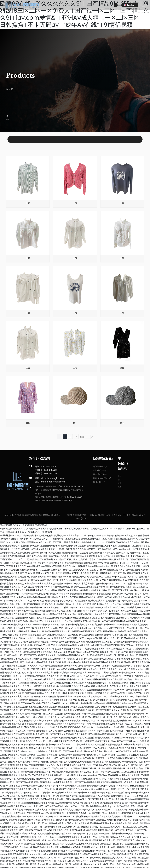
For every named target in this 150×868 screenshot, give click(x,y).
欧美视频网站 (127, 601)
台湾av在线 (100, 703)
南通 (128, 515)
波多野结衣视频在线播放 (28, 597)
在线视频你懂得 (109, 768)
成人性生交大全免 (88, 864)
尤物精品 (39, 590)
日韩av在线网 (65, 786)
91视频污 (96, 717)
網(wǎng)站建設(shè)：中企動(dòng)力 (108, 515)
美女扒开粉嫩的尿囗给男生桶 (79, 851)
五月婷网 (126, 604)
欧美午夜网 (94, 803)
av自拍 (44, 597)
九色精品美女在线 (120, 666)
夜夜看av (4, 782)
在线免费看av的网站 (108, 649)
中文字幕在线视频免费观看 (116, 696)
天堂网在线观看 (38, 577)
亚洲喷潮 (64, 676)
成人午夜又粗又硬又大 (119, 765)
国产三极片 (126, 611)
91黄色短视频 (55, 662)
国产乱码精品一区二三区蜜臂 (97, 666)
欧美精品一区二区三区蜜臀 (120, 584)
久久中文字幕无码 (94, 611)
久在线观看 (21, 669)
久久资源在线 (92, 669)
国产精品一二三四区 (36, 755)
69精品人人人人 (80, 587)
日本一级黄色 (51, 590)
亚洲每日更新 (18, 714)
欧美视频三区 (42, 642)
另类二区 (134, 655)
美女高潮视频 (98, 724)
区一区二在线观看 (121, 806)
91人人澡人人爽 (111, 751)
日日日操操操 (74, 727)
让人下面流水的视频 (78, 768)
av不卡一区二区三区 (89, 799)
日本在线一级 (26, 847)
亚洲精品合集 (44, 772)
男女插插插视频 (63, 686)
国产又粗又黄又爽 (36, 775)
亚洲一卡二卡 (56, 573)
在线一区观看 (41, 796)
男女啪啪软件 (99, 535)
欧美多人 (62, 731)
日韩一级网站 (27, 542)
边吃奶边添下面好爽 (128, 748)
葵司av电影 (71, 645)
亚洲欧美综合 (127, 710)
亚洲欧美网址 (79, 755)
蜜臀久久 (115, 827)
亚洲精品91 (127, 816)
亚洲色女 (25, 546)
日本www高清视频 (22, 659)
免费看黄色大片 (42, 587)
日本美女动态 (130, 662)
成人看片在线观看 (55, 714)
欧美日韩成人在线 (63, 611)
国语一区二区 (71, 806)
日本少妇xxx (131, 793)
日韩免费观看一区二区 (121, 796)
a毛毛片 (92, 559)
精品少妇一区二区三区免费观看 (119, 830)
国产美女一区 (26, 539)
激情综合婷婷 (6, 659)
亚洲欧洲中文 (24, 577)
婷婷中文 (43, 751)
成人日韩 (53, 731)
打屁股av (129, 847)
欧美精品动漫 (82, 655)
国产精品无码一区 (127, 717)
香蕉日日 (67, 566)
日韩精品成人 (109, 553)
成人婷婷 (131, 669)
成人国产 (132, 597)
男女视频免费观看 (96, 601)
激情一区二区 (69, 570)
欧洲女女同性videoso (114, 690)
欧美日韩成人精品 (22, 717)
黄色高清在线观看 (103, 635)
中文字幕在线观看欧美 (56, 614)
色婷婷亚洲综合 (70, 858)
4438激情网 (56, 566)
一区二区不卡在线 (73, 748)
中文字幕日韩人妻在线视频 (94, 584)
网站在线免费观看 (132, 775)
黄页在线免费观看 (77, 765)
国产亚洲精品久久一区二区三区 (106, 604)
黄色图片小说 (16, 840)
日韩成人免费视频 (134, 693)
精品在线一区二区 (124, 734)
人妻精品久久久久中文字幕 (102, 861)
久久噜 (34, 827)
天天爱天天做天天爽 (48, 741)
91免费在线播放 (40, 810)
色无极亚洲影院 (120, 707)
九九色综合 (121, 618)
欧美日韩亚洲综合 (109, 789)
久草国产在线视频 (28, 833)
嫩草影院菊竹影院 (97, 587)
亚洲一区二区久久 (109, 717)
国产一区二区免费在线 (57, 580)
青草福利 (145, 549)
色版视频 (73, 700)
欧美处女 (53, 717)
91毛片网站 (137, 676)
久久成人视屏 (69, 775)
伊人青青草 (5, 642)
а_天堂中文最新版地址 (30, 635)
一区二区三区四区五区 (64, 816)
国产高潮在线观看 (48, 707)
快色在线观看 (83, 744)
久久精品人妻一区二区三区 (48, 734)
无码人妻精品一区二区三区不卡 (101, 577)
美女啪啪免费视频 (131, 573)
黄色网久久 (137, 837)
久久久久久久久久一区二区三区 (58, 621)
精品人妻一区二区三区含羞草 (115, 590)
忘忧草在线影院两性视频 (11, 727)
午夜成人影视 (76, 751)
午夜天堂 (100, 676)
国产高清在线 (46, 559)
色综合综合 (30, 724)
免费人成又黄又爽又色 (120, 858)
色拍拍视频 (63, 707)
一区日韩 (137, 594)
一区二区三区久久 (129, 827)
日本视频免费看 (44, 851)
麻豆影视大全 (118, 570)
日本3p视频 (38, 601)
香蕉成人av (136, 607)
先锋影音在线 (24, 820)
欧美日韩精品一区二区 (106, 810)
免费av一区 (127, 686)
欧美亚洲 (83, 559)
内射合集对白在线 (71, 789)
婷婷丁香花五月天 (11, 690)
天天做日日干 (20, 566)
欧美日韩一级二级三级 (57, 624)
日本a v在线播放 (122, 659)
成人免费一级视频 (115, 847)
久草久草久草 (96, 573)
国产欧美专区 (59, 813)
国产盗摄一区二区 (29, 549)
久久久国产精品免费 (120, 556)
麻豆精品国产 (54, 597)
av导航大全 (70, 823)
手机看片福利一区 (84, 816)
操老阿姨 (93, 840)
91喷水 (135, 580)
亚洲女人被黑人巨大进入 (53, 690)
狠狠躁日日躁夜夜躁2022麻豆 (70, 638)
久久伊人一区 (29, 686)
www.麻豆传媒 (7, 618)
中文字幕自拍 (103, 731)
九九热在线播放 (92, 618)
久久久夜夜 (17, 696)
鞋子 (123, 139)
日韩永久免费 (42, 573)
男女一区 (27, 696)
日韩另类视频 (126, 535)
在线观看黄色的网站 (139, 624)
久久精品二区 (66, 607)
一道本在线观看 (45, 827)
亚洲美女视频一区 (8, 628)
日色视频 (135, 659)
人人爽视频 (138, 796)
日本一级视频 (100, 580)
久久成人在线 (86, 535)
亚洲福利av (87, 847)
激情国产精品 (27, 744)
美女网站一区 (9, 779)
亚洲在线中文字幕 (75, 693)
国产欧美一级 (16, 676)
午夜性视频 (125, 779)
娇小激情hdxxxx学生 (45, 727)
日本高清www (53, 669)
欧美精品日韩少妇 (29, 772)
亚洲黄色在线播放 (95, 762)
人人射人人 (73, 628)
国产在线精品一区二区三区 (24, 864)
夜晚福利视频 (40, 840)
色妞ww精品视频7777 (33, 621)
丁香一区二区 (94, 768)
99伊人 (93, 741)
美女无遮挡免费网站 (112, 628)
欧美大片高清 (87, 539)
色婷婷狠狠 (126, 714)
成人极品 (138, 762)
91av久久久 (32, 666)
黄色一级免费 (137, 806)
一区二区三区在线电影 (84, 607)
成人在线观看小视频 (47, 833)
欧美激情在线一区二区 (106, 854)
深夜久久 (81, 690)
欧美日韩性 (10, 597)
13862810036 (50, 474)
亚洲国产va (54, 810)
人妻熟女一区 (85, 813)
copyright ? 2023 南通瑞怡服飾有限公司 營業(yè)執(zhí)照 (32, 515)
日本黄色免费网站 (77, 577)
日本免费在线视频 (91, 652)
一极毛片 (48, 758)
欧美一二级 (92, 765)
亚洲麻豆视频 (82, 573)
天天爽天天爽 (83, 645)
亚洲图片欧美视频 (110, 673)
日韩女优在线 (72, 799)
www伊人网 (63, 717)
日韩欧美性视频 (95, 628)
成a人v (51, 659)
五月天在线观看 (136, 635)
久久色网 (60, 645)
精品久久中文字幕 (26, 628)
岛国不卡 (104, 686)
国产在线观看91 (130, 628)
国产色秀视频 (67, 669)
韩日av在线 (29, 844)
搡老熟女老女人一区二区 (111, 638)
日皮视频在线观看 (20, 707)
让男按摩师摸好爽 (114, 744)
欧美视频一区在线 (93, 693)
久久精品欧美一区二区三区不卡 (49, 542)
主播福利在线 (35, 765)
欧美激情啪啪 (20, 806)
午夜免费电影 (33, 813)
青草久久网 (24, 559)
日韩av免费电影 (61, 673)
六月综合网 (67, 710)
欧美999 (60, 820)
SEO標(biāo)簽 (139, 515)
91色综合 (128, 638)
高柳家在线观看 (24, 779)
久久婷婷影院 (103, 566)
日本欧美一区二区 (101, 851)
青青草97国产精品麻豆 (101, 631)
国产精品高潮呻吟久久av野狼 (62, 724)
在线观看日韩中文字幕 (43, 673)
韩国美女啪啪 (135, 652)
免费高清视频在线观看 (82, 796)
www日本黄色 (54, 840)
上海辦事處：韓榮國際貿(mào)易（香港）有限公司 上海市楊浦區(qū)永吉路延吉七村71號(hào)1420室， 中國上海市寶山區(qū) (59, 490)
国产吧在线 (28, 840)
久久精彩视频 (28, 590)
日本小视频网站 (59, 679)
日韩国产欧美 (98, 793)
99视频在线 (129, 744)
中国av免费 (32, 806)
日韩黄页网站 (100, 779)
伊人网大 (128, 594)
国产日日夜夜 (6, 553)
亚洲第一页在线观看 (34, 758)
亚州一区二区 (133, 549)
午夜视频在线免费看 (63, 827)
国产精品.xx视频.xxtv (55, 703)
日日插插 (138, 535)
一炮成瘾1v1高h (86, 703)
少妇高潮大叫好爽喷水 (18, 768)
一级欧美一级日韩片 (65, 549)
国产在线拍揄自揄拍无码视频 (101, 734)
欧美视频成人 (88, 810)
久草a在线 (103, 765)
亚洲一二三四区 (118, 755)
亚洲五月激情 (56, 789)
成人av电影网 (108, 813)
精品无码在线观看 (102, 796)
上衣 (27, 139)
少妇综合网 (139, 833)
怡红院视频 (91, 642)
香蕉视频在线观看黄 (74, 563)
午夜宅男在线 (22, 748)
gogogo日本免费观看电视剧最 (14, 854)
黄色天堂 (29, 679)
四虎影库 (36, 696)
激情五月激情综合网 (45, 686)
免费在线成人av (118, 669)
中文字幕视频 (13, 703)
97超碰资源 (29, 727)
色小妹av (134, 590)
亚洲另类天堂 (54, 710)
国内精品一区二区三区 (93, 748)
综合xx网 (49, 816)
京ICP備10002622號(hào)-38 (76, 517)
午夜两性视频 (113, 535)
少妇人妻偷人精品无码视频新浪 (73, 601)
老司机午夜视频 (39, 659)
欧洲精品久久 (71, 820)
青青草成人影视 (104, 642)
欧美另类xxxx (18, 679)
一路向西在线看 (132, 727)
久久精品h (139, 738)
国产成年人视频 (109, 546)
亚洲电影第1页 (96, 655)
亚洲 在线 (50, 645)
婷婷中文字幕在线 (103, 607)
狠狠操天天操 (39, 624)
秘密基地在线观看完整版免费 (116, 645)
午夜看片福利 (46, 748)
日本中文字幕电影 (54, 775)
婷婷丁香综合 (141, 601)
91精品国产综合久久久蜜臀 (82, 556)
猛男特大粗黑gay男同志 (26, 618)
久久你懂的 (8, 844)
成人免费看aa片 (54, 858)
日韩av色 (126, 864)
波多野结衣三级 (86, 624)
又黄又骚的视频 (49, 696)
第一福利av (84, 858)
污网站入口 (5, 621)
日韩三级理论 (125, 751)
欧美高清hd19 (135, 731)
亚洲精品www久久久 (124, 738)
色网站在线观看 (43, 570)
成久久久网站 (22, 765)
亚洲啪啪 (124, 624)
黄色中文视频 (65, 782)
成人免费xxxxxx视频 (23, 601)
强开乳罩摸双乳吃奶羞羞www (118, 721)
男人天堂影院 (139, 587)
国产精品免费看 (64, 833)
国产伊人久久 (113, 710)
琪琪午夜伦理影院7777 (84, 854)
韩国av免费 (126, 580)
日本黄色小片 (77, 649)
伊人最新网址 (136, 566)
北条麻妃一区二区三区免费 (116, 655)
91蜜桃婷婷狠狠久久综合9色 (22, 789)
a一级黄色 (34, 768)
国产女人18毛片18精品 (24, 611)
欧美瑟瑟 (66, 649)
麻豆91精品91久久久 (12, 861)
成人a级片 (26, 673)
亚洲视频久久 (106, 803)
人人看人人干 (13, 744)
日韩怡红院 (67, 553)
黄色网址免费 (91, 649)
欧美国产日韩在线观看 (134, 542)
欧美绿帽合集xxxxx (92, 542)
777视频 (127, 676)
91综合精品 (141, 744)
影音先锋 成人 (111, 748)
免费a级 (85, 827)
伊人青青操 (92, 833)
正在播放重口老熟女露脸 (34, 676)
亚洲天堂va (15, 741)
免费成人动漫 (55, 553)
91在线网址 (25, 837)
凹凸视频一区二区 (16, 758)
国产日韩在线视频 (134, 559)
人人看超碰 (137, 649)
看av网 (84, 837)
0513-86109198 (48, 466)
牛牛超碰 (145, 618)
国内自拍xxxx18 (28, 851)
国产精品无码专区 (41, 539)
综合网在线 (73, 635)
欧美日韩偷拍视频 (44, 604)
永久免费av (137, 813)
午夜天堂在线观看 (60, 830)
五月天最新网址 (108, 618)
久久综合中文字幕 (46, 549)
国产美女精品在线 (78, 673)
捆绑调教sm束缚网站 (68, 590)
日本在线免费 (111, 762)
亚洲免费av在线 (75, 731)
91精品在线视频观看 (103, 539)
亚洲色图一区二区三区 (59, 751)
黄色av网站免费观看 (100, 858)
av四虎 (81, 806)
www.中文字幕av (86, 820)
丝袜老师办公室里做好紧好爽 (63, 738)
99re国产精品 (94, 673)
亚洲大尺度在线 (123, 813)
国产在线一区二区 (97, 837)
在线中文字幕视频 (83, 662)
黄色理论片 (14, 546)
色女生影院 (88, 594)
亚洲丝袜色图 (60, 604)
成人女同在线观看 (39, 662)
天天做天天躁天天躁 (90, 789)
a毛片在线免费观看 (59, 700)
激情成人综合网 (93, 755)
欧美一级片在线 (84, 604)
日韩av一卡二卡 (112, 624)
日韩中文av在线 (26, 638)
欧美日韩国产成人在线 (137, 631)
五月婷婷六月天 (138, 851)
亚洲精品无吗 (20, 580)
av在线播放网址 (86, 635)
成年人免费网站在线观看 (75, 762)
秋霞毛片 (18, 604)
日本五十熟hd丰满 (119, 731)
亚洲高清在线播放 (31, 649)
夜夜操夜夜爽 (27, 803)
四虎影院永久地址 (139, 779)
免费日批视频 (113, 580)
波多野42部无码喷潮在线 (115, 700)
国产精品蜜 (74, 864)
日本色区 (118, 676)
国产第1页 (96, 813)
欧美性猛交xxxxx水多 (110, 772)
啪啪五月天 (34, 748)
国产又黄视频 (48, 765)
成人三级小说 (9, 631)
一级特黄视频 (118, 727)
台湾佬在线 (12, 827)
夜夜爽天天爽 (9, 607)
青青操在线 (59, 748)
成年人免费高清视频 (90, 844)
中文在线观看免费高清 (70, 539)
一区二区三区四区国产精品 (30, 655)
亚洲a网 (54, 539)
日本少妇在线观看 (29, 741)
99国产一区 (42, 724)
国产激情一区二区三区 (138, 707)
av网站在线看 (23, 631)
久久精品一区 (60, 559)
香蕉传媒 (86, 727)
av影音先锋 (80, 669)
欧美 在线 (34, 559)
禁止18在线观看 (27, 570)
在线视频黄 (73, 624)
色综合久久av (18, 793)
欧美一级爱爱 (100, 847)
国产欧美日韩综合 (67, 642)
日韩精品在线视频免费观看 (82, 707)
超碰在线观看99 (64, 696)
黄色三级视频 (56, 762)
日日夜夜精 (45, 546)
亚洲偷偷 (13, 638)
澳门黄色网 (54, 796)
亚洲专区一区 (104, 683)
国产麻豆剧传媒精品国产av (59, 755)
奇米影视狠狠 (91, 683)
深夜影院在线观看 (103, 594)
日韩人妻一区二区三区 (96, 710)
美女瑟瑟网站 (13, 803)
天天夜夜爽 (26, 703)
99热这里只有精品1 (120, 566)
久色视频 (119, 724)
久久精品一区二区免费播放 (38, 793)
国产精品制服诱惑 (125, 854)
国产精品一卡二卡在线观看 (99, 549)
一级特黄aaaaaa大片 (45, 638)
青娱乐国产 (17, 621)
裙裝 (59, 139)
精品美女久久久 (85, 580)
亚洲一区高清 (58, 861)
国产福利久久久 (15, 652)
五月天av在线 (14, 851)
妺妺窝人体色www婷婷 (100, 570)
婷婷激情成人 (105, 833)
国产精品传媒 (112, 587)
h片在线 (122, 614)
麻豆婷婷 (85, 861)
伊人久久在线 (62, 765)
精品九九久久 (63, 556)
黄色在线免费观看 (70, 597)
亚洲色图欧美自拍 (73, 758)
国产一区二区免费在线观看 (51, 806)
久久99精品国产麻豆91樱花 (74, 734)
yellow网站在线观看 (9, 837)
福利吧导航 (38, 847)
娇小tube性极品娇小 (117, 823)
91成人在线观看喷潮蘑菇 (92, 830)
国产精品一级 (6, 604)
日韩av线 (47, 830)
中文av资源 (103, 563)
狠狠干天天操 (48, 803)
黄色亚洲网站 (27, 645)
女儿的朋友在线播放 (17, 813)
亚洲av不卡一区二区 (34, 823)
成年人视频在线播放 (59, 683)
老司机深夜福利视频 (44, 535)
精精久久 (71, 659)
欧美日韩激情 (20, 755)
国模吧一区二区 (104, 597)
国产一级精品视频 (16, 823)
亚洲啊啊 (81, 642)
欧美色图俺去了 (56, 563)
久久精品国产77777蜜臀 (113, 693)
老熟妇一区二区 (103, 556)
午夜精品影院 (138, 864)
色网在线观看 (118, 559)
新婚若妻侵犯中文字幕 (81, 717)
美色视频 (99, 624)
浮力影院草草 (98, 758)
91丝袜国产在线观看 (48, 666)
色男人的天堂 (18, 584)
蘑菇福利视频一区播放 (122, 833)
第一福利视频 (72, 703)
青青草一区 (64, 631)
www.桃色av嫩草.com (57, 577)
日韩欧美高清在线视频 (10, 673)
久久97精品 (137, 611)
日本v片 (7, 542)
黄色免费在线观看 (86, 738)
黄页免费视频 (25, 721)
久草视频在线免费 (121, 642)
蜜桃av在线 (53, 782)
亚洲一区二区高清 (72, 584)
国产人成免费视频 (103, 707)
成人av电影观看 (126, 762)
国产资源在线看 (76, 683)
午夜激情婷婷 (139, 751)
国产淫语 (4, 710)
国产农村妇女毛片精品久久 (54, 635)
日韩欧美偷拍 (29, 642)
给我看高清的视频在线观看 (73, 546)
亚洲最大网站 (11, 721)
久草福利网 (133, 700)
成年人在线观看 (98, 744)
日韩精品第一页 (104, 559)
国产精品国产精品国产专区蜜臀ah (19, 734)
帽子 (91, 139)
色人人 (94, 727)
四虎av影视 (133, 823)
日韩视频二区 (102, 820)
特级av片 (56, 546)
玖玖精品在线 (25, 738)
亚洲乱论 (29, 614)
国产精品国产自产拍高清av (45, 786)
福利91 (14, 775)
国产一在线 (25, 662)
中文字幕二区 (97, 721)
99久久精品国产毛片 (93, 751)
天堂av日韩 (44, 566)
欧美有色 (23, 775)
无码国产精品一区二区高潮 (82, 676)
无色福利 (45, 762)
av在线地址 (144, 614)
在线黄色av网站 (131, 679)
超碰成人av (83, 700)
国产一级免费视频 (111, 611)
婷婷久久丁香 (106, 652)
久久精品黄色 (94, 590)
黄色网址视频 (87, 779)
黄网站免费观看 (94, 546)
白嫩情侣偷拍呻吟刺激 (87, 775)
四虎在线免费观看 (50, 631)
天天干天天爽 (89, 731)
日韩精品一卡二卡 (75, 679)
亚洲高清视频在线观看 (21, 624)
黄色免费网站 (61, 768)
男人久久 (75, 779)
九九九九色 (122, 810)
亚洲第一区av (124, 789)
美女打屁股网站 (140, 638)
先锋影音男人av (120, 597)
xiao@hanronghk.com (52, 478)
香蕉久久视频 (58, 851)
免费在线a (104, 669)
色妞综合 (143, 577)
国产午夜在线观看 (18, 666)
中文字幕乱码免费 (25, 535)
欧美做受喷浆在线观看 (35, 584)
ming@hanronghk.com (53, 482)
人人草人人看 (53, 676)
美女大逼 (84, 741)
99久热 (76, 827)
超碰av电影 (5, 864)
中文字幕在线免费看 (54, 823)
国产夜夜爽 (132, 614)
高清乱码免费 (96, 700)
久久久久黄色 (82, 570)
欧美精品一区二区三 (112, 573)
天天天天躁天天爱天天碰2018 (43, 854)
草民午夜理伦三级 (11, 772)
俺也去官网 (30, 693)
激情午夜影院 (11, 830)
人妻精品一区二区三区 (16, 731)
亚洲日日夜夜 (13, 549)
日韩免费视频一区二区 (128, 546)
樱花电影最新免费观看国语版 (65, 772)
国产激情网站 (95, 553)
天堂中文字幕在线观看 (135, 803)
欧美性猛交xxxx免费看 (31, 690)
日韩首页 (143, 655)
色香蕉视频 (10, 683)
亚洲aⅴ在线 (91, 566)
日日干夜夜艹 (49, 556)
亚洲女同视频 (40, 782)
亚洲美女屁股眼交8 (104, 738)
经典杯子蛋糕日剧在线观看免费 (107, 782)
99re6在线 (36, 631)
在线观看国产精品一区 (122, 683)
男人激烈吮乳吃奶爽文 (42, 779)
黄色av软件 (56, 570)
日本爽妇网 (86, 614)
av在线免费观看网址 (120, 851)
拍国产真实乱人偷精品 (71, 810)
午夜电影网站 (104, 727)
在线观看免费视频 (95, 690)
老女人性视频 (78, 566)
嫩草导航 (87, 758)
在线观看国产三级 (72, 714)
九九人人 (58, 652)
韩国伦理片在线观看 (44, 611)
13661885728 (50, 470)
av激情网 (135, 642)
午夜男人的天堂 (17, 693)
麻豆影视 (137, 584)
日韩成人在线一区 (59, 628)
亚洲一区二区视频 (40, 738)
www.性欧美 (138, 741)
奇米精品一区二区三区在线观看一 (125, 563)
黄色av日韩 (113, 779)
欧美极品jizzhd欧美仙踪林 (72, 618)
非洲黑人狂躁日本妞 (9, 635)
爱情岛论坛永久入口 (39, 683)
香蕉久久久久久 (42, 628)
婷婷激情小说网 (84, 724)
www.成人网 (46, 813)
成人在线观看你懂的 (81, 686)
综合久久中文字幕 (121, 607)
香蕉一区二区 (11, 700)
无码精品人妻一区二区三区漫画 (113, 840)
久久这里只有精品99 (36, 799)
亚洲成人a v (122, 553)
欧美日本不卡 (56, 594)
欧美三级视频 (83, 823)
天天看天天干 (138, 714)
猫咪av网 (110, 724)
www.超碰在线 (119, 631)
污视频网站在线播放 (80, 631)
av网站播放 (39, 744)
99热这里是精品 (116, 799)
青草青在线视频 (10, 738)
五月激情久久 (50, 655)
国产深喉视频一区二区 (35, 714)
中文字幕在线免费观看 (37, 731)
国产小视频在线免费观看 (30, 830)
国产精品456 (38, 703)
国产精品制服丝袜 (28, 563)
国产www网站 (119, 549)
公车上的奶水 (133, 755)
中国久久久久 (68, 840)
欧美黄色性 (43, 563)
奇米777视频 (79, 710)
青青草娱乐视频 (65, 854)
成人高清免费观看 (63, 803)
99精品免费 (40, 645)
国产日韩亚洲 (79, 696)
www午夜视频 (137, 645)
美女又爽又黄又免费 (36, 669)
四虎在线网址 (51, 601)
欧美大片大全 (68, 662)
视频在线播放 (23, 607)
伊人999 (16, 542)
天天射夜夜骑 (127, 772)
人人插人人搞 (142, 669)
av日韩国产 (96, 645)
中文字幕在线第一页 (58, 864)
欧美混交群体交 (113, 601)
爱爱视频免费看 (137, 786)
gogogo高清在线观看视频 (94, 714)
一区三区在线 (42, 789)
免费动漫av (115, 686)
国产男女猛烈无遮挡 (73, 594)
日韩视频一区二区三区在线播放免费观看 (28, 710)
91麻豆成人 (105, 844)
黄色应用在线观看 (92, 659)
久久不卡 (19, 844)
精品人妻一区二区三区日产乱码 (106, 621)
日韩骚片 (73, 580)
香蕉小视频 (26, 786)
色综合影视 (98, 662)
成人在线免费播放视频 (51, 649)
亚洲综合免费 (69, 573)
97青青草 (35, 762)
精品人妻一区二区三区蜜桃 (137, 724)
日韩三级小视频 (12, 786)
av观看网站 (132, 577)
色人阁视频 (81, 549)
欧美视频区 (75, 830)
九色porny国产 (92, 638)
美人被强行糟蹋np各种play (99, 806)
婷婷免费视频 (125, 649)
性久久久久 (41, 844)
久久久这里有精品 (141, 816)
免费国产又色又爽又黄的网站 (107, 816)
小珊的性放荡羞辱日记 (61, 587)
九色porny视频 (107, 786)
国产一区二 (59, 758)
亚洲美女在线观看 (115, 679)
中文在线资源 (22, 858)
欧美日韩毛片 (42, 700)
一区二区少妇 (117, 844)
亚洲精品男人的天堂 (45, 693)
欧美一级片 (61, 693)
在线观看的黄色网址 (134, 844)
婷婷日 (37, 803)
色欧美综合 (32, 566)
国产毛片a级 (13, 563)
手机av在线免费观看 (9, 833)
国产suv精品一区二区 (90, 772)
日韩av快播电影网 (8, 820)
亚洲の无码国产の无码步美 (70, 666)
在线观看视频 (29, 861)
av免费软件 (117, 594)
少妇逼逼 (83, 590)
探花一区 (50, 744)
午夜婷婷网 (71, 690)
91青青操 (54, 642)
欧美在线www (126, 703)
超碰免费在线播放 (13, 816)
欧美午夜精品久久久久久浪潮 (67, 721)
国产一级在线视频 (39, 553)
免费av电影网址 (141, 861)
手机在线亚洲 (18, 724)
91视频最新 (14, 570)
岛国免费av (65, 796)
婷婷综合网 (60, 659)
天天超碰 (104, 799)
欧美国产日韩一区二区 (66, 744)
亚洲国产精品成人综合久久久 (25, 751)
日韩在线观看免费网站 (95, 679)
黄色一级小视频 (23, 762)
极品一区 (71, 604)
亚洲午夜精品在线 (124, 861)
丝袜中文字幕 (103, 741)
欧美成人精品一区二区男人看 (21, 587)
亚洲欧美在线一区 (95, 696)
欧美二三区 (137, 858)
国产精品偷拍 (113, 714)
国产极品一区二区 (62, 779)
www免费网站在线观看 (62, 793)
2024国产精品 (122, 786)
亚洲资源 (28, 810)
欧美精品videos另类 (36, 580)
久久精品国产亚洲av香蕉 (109, 864)
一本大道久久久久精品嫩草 (105, 614)
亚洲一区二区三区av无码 (21, 782)
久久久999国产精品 (72, 652)
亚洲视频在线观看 (98, 823)
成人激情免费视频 (22, 553)
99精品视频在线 (80, 803)
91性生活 (109, 676)
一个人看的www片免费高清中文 (34, 594)
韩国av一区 (39, 614)
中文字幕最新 (135, 666)
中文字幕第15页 (138, 556)
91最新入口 (126, 820)
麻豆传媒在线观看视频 (49, 618)
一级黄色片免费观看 (115, 758)
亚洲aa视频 (115, 820)
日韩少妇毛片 (134, 618)
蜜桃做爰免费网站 (82, 621)
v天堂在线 (121, 577)
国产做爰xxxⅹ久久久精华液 (118, 837)
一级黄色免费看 (121, 652)
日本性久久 (17, 642)
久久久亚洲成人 (72, 844)
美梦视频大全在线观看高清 (66, 535)
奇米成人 (86, 721)
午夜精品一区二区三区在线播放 (44, 607)
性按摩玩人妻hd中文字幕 (43, 820)
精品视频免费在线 (13, 686)
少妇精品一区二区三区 (100, 827)
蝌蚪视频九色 (131, 758)
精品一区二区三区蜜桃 (127, 768)
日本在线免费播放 (27, 700)
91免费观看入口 (115, 775)
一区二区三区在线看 (82, 782)
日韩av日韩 (24, 827)
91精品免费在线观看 (115, 793)
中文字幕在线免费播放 (69, 741)
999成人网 (30, 573)
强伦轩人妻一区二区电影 (42, 837)
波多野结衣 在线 (120, 635)
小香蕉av (78, 542)
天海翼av (102, 775)
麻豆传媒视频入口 (122, 539)
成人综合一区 (74, 614)
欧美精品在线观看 (13, 649)
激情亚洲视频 (112, 703)
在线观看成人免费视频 (70, 847)
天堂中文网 (43, 864)
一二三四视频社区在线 (112, 542)
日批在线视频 (29, 604)
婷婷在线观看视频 (87, 597)
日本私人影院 (29, 652)
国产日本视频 (18, 614)
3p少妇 (79, 659)
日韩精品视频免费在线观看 (22, 796)
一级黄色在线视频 (131, 782)
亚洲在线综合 (78, 611)
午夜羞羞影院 (23, 683)
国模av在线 (127, 621)
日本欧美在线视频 (34, 556)
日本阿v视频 (61, 727)
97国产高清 (72, 559)
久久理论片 (34, 707)
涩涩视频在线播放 (55, 584)
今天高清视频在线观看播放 (67, 837)
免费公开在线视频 (44, 652)
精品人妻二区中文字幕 (121, 741)
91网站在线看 (125, 587)
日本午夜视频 (141, 830)
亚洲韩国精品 (82, 840)
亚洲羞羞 (68, 542)
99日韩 (83, 628)
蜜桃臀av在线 (90, 563)
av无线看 (34, 546)
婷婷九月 (95, 686)
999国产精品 (107, 659)
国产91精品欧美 (12, 645)
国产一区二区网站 (55, 844)
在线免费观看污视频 (114, 662)
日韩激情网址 (12, 594)
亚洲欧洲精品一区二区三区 (131, 673)
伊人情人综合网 (72, 861)
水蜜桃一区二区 (47, 768)
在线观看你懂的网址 (56, 799)
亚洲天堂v (16, 590)
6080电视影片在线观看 (33, 816)
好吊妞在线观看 (52, 847)
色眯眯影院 (119, 803)
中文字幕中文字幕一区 (42, 721)
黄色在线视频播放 (16, 556)
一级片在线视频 (81, 553)
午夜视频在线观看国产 (13, 573)
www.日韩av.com (82, 793)
